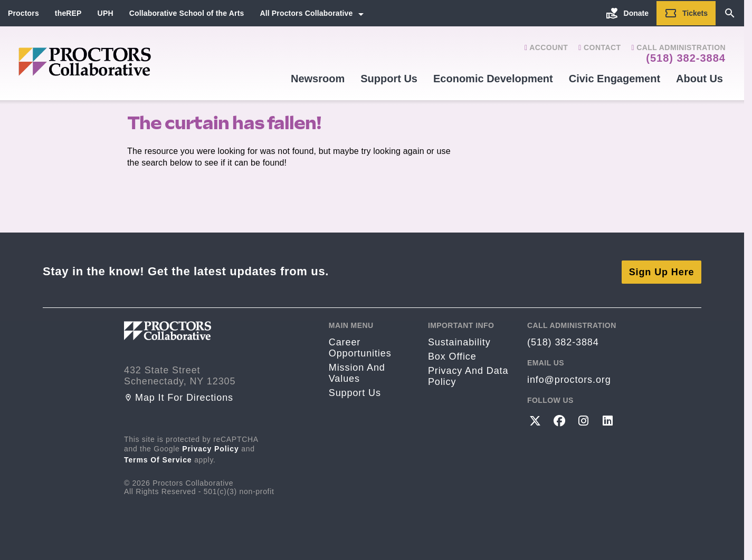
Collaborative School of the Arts (187, 13)
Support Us (389, 79)
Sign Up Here (662, 271)
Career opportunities (360, 347)
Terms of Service (158, 458)
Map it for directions (179, 396)
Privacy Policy (211, 447)
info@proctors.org (569, 379)
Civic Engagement (615, 79)
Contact (599, 47)
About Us (699, 79)
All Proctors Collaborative (306, 13)
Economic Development (493, 79)
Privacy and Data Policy (468, 375)
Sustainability (459, 341)
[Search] (730, 13)
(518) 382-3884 (686, 58)
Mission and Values (357, 372)
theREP (68, 13)
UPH (106, 13)
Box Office (452, 355)
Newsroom (318, 79)
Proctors (23, 13)
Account (546, 47)
